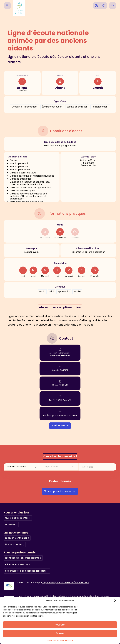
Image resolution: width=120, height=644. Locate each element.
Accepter (60, 625)
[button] (115, 601)
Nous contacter (14, 544)
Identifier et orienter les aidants (23, 558)
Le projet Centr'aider (16, 538)
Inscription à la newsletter (60, 491)
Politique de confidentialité (60, 640)
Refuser (60, 633)
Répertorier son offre (17, 564)
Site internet (60, 425)
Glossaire (10, 524)
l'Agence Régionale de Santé (66, 583)
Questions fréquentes (17, 518)
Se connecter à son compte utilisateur (26, 571)
